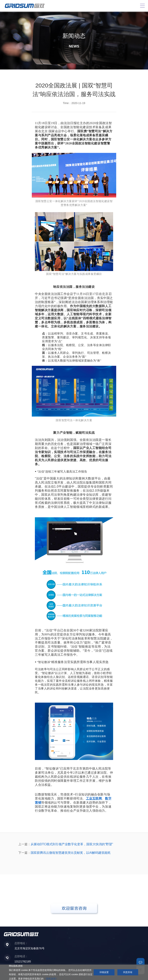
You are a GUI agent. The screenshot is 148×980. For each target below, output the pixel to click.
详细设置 (104, 972)
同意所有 (128, 972)
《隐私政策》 (51, 979)
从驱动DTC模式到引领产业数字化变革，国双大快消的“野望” (72, 844)
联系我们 (140, 962)
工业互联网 (94, 798)
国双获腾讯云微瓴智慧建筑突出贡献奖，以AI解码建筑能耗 (71, 853)
